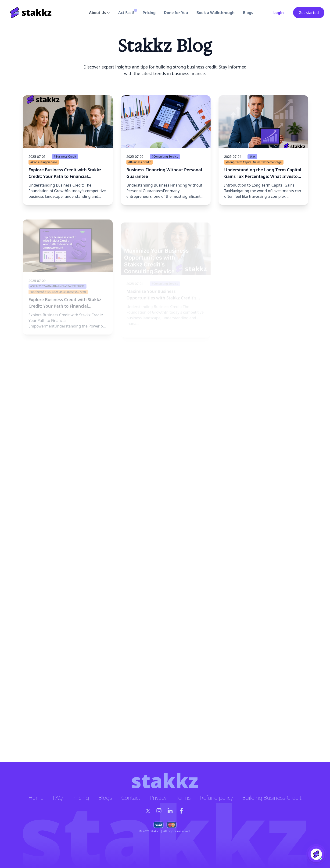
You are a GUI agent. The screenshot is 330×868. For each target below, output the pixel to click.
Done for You (176, 13)
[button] (68, 176)
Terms (183, 798)
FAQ (58, 798)
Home (36, 798)
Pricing (149, 13)
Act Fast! (126, 13)
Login (279, 13)
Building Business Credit (272, 798)
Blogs (248, 13)
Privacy (158, 798)
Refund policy (216, 798)
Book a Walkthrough (215, 13)
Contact (131, 798)
